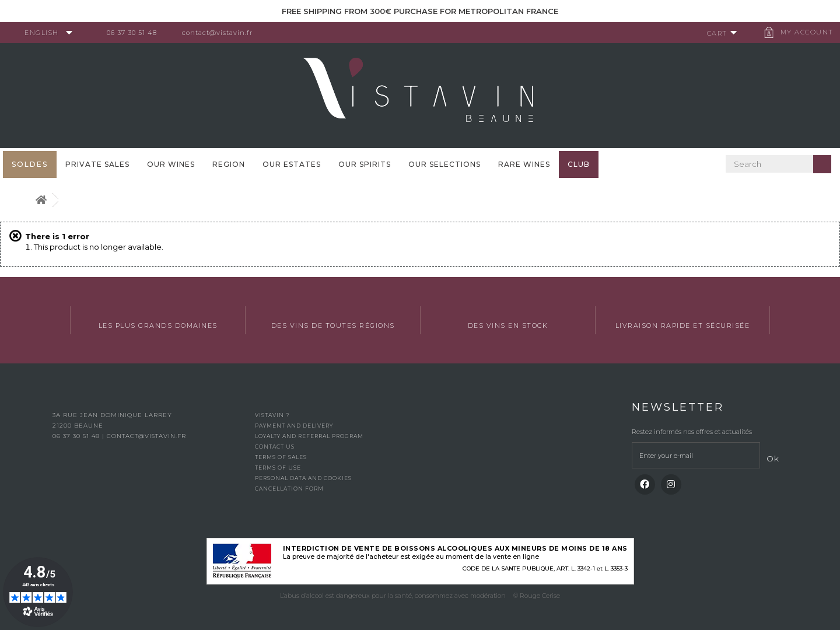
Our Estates (292, 164)
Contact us (275, 447)
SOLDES (30, 164)
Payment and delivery (294, 426)
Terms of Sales (281, 457)
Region (229, 164)
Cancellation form (289, 489)
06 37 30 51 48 (136, 33)
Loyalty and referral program (309, 436)
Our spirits (365, 164)
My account (802, 32)
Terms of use (278, 468)
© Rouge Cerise (537, 596)
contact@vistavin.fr (222, 33)
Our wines (171, 164)
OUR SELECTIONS (444, 164)
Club (579, 164)
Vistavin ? (272, 415)
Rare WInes (524, 164)
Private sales (97, 164)
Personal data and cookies (303, 478)
